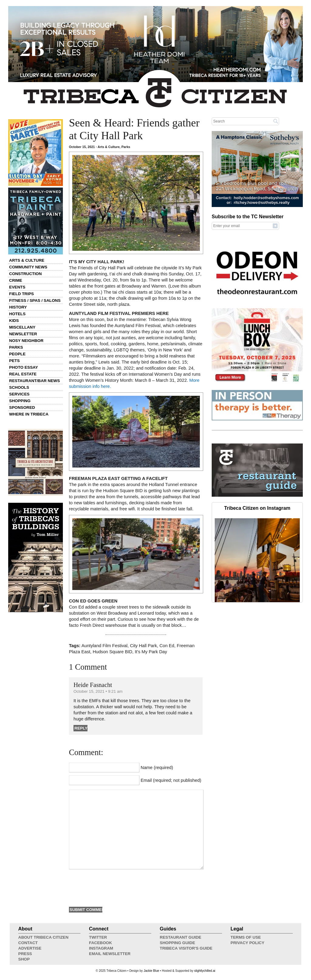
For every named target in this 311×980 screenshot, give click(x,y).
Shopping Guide (177, 943)
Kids (14, 321)
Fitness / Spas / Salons (35, 300)
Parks (16, 347)
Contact (28, 943)
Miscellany (22, 327)
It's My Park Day (151, 652)
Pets (14, 361)
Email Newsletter (110, 954)
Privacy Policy (247, 943)
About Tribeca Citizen (43, 937)
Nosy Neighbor (26, 341)
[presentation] (115, 887)
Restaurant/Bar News (34, 381)
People (17, 354)
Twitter (98, 937)
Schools (19, 387)
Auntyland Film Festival (104, 646)
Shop (24, 959)
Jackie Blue (151, 971)
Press (25, 954)
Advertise (30, 948)
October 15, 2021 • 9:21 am (98, 691)
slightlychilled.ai (205, 971)
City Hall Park (144, 646)
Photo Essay (24, 367)
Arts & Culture (27, 260)
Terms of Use (246, 937)
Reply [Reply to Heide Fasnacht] (81, 728)
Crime (16, 280)
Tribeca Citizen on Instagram (257, 508)
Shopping (20, 401)
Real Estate (23, 374)
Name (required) (157, 768)
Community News (28, 267)
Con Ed (167, 646)
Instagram (101, 948)
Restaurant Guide (181, 937)
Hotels (17, 314)
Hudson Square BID (112, 652)
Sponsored (22, 407)
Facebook (101, 943)
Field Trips (21, 294)
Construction (25, 274)
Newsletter (23, 334)
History (18, 307)
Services (19, 394)
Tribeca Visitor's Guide (186, 948)
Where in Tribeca (29, 414)
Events (17, 287)
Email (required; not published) (171, 780)
